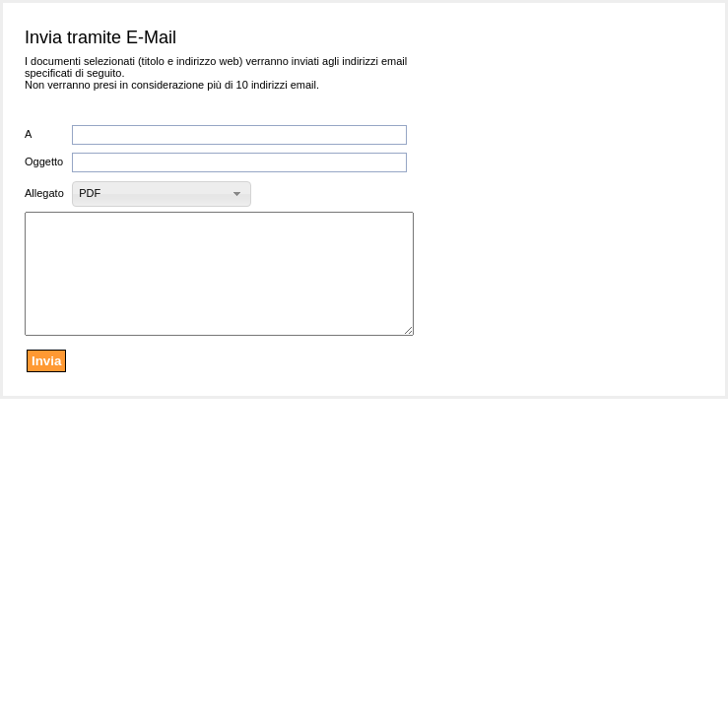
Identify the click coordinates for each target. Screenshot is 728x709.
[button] (162, 194)
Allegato (44, 193)
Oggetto (44, 161)
